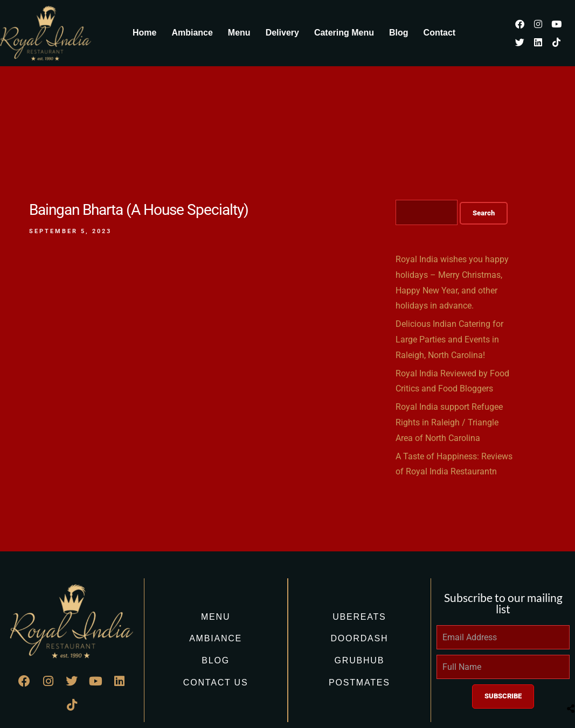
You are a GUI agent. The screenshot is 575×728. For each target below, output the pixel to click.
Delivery (282, 33)
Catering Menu (344, 33)
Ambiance (192, 33)
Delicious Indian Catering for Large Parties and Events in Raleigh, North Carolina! (449, 339)
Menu (239, 33)
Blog (399, 33)
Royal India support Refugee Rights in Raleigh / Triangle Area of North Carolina (449, 422)
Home (144, 33)
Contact (440, 33)
